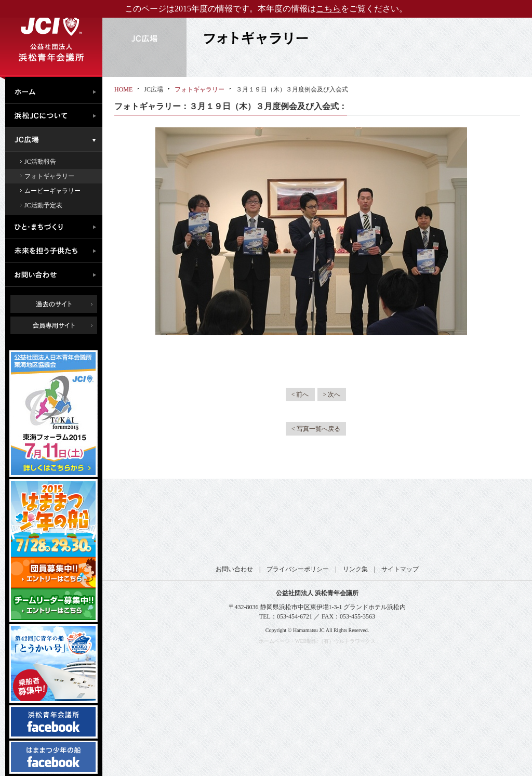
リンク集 (355, 569)
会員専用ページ (62, 325)
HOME (123, 89)
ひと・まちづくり (56, 227)
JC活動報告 (40, 162)
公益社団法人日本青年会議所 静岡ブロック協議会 (318, 522)
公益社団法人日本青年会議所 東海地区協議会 (235, 522)
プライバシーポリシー (298, 569)
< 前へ (300, 394)
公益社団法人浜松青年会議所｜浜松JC (51, 38)
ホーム (56, 90)
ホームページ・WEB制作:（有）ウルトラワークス (317, 641)
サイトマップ (400, 569)
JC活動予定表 (43, 205)
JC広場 (56, 140)
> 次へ (332, 394)
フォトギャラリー (49, 176)
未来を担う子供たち (56, 251)
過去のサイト (54, 304)
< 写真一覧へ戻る (316, 429)
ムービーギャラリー (52, 191)
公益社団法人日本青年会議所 (152, 522)
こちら (328, 9)
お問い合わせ (56, 275)
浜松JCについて (56, 116)
